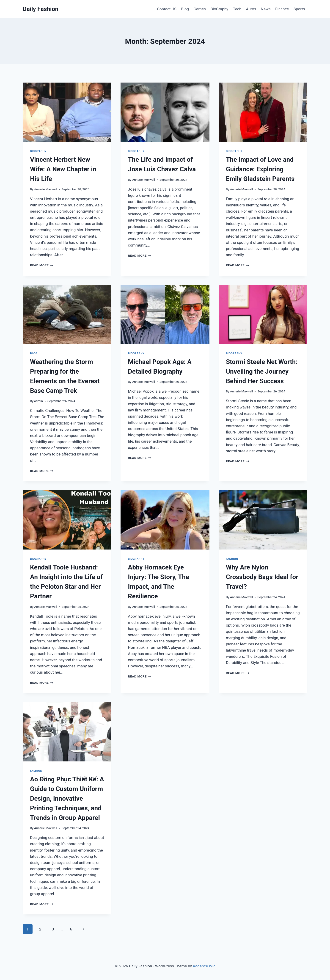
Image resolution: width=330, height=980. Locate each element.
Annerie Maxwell (46, 189)
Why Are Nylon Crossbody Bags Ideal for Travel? (262, 577)
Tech (237, 9)
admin (38, 401)
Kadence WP (204, 966)
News (266, 9)
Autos (251, 9)
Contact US (167, 9)
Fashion (232, 559)
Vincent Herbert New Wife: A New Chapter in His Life (63, 169)
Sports (299, 9)
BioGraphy (219, 9)
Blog (185, 9)
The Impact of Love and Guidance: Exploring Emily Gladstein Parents (260, 169)
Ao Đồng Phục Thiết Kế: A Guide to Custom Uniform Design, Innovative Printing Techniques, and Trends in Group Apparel (67, 798)
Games (200, 9)
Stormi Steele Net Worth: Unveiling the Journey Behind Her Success (262, 371)
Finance (282, 9)
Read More (42, 265)
